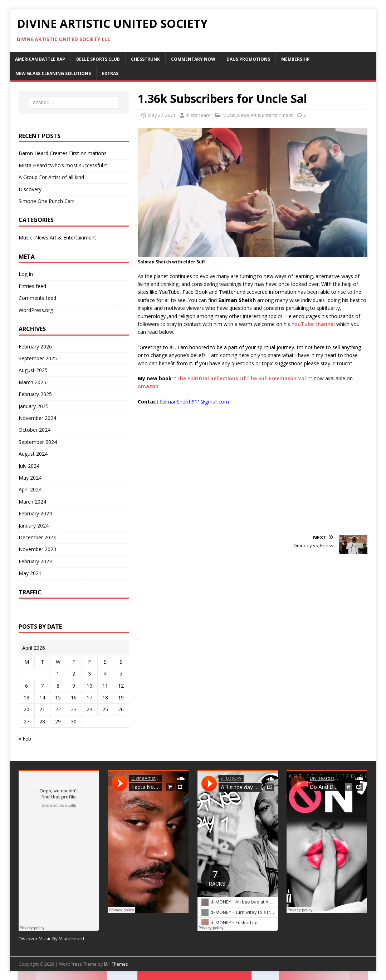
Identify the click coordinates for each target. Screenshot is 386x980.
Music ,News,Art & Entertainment (258, 115)
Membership (295, 59)
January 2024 (34, 526)
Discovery (30, 189)
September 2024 (38, 442)
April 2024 (30, 489)
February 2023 (35, 561)
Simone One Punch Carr (46, 201)
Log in (26, 274)
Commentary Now (193, 59)
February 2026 (35, 347)
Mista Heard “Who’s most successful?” (63, 165)
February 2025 (35, 394)
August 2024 (33, 454)
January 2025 (34, 406)
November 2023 (37, 549)
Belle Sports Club (98, 59)
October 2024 (35, 430)
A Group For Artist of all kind (51, 177)
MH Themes (116, 964)
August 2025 (33, 370)
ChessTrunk (145, 59)
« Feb (25, 739)
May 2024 (30, 478)
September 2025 (38, 358)
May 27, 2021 (162, 115)
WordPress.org (36, 310)
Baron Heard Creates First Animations (63, 153)
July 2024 (29, 466)
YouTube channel (313, 324)
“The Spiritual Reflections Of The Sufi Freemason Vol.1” (243, 378)
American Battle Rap (40, 59)
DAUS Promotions (248, 59)
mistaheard (198, 115)
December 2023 (37, 537)
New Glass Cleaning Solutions (53, 73)
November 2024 (37, 418)
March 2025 (32, 382)
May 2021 (30, 573)
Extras (110, 73)
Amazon (148, 386)
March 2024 (32, 502)
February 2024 (35, 513)
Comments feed (37, 298)
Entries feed (32, 286)
